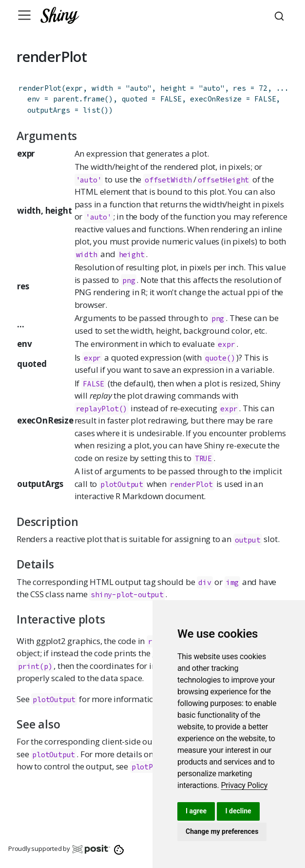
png (129, 280)
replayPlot (97, 409)
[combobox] (281, 15)
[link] (244, 785)
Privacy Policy (244, 785)
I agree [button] (196, 811)
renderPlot (40, 88)
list (91, 110)
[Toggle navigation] (24, 15)
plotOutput (122, 484)
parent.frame (79, 99)
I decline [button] (238, 811)
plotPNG (147, 767)
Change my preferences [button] (222, 831)
